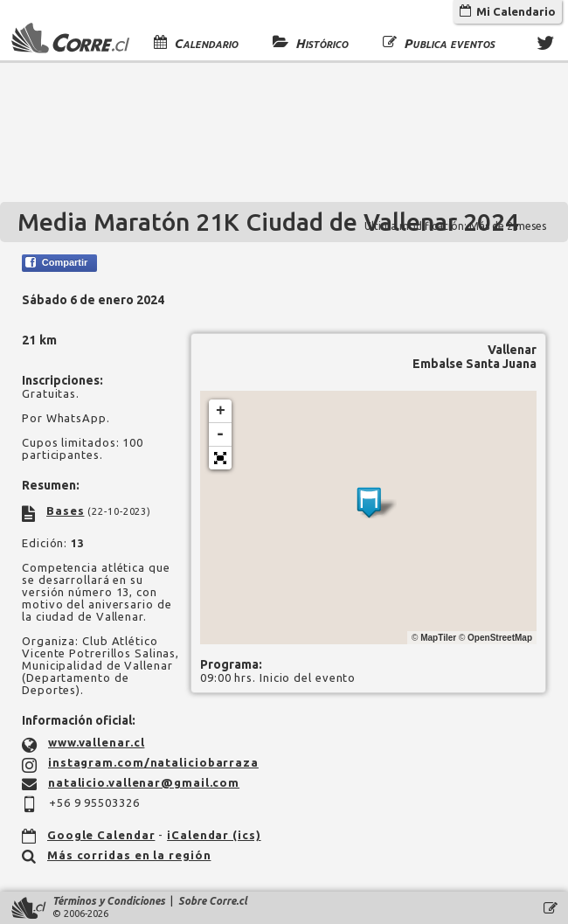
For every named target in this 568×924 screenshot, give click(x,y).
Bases (66, 511)
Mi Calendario (508, 11)
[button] (220, 458)
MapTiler (438, 638)
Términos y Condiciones (109, 901)
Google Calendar (101, 835)
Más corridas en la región (129, 855)
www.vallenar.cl (97, 742)
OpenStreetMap (500, 638)
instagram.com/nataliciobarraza (153, 762)
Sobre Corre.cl (213, 901)
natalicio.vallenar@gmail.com (144, 782)
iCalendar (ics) (214, 835)
